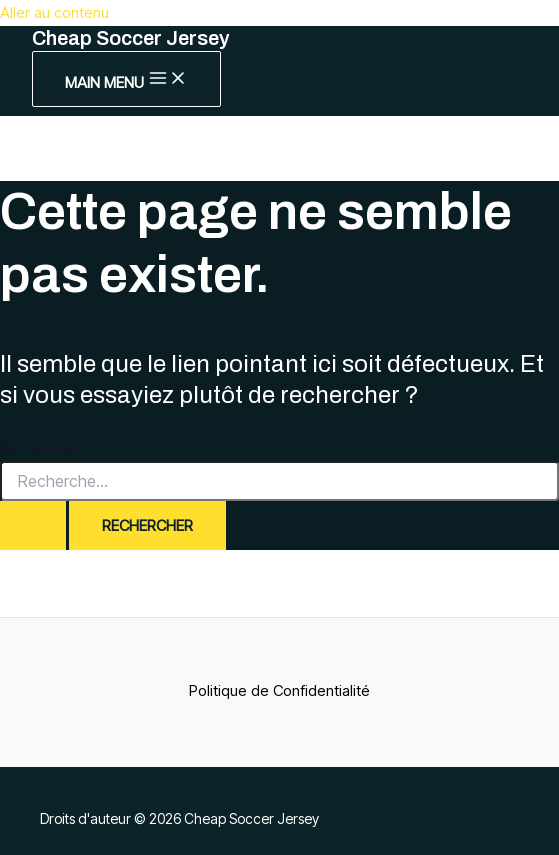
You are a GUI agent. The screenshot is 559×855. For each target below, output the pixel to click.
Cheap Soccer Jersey (131, 38)
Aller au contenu (54, 12)
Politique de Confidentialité (279, 690)
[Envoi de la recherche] (33, 525)
